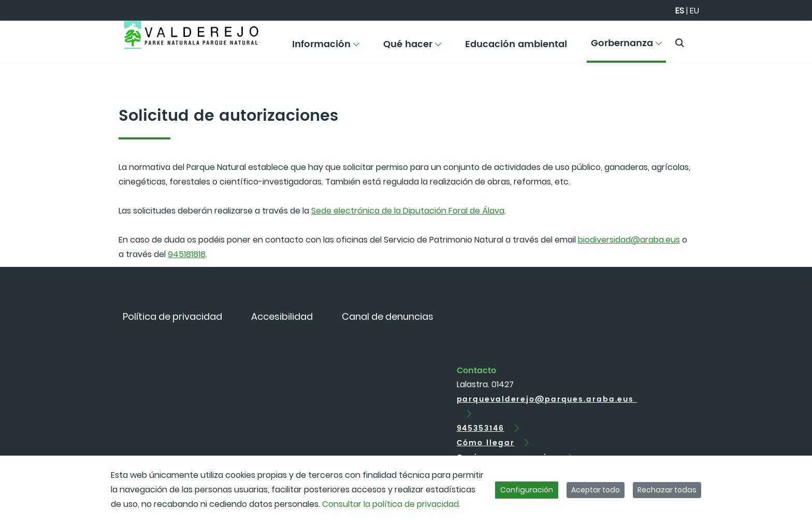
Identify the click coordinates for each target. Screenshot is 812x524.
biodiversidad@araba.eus (629, 240)
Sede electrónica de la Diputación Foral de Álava (408, 211)
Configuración (527, 490)
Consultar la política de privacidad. (391, 504)
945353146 (481, 428)
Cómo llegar (486, 443)
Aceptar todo (596, 490)
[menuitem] (326, 48)
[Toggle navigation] (786, 39)
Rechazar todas (667, 490)
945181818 (187, 254)
